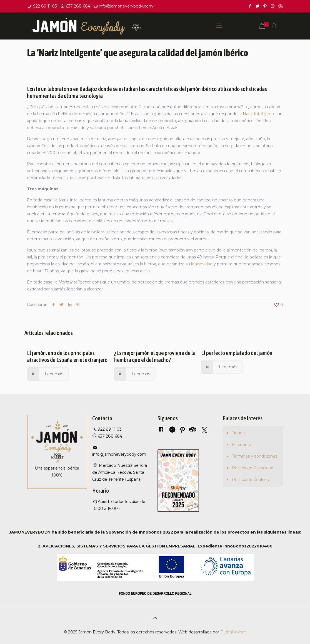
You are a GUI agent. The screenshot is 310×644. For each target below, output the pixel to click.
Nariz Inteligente (259, 114)
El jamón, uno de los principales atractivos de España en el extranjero (67, 356)
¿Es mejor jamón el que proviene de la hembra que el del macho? (155, 356)
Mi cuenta (242, 445)
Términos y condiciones (255, 456)
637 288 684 (78, 6)
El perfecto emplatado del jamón (237, 353)
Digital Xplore (233, 632)
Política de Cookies (250, 480)
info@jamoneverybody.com (126, 6)
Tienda (238, 433)
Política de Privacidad (253, 468)
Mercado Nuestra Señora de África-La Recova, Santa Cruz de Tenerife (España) (120, 472)
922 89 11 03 (45, 6)
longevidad (202, 264)
